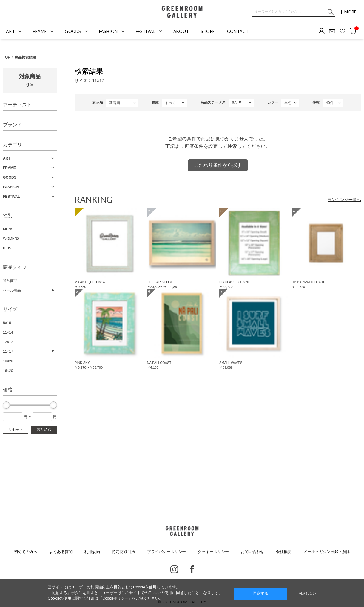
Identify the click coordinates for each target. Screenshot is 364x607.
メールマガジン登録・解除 (327, 552)
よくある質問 (61, 552)
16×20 (8, 371)
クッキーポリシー (213, 552)
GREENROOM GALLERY (182, 12)
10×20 (8, 361)
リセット (16, 430)
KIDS (7, 248)
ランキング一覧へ (344, 200)
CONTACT (238, 31)
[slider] (6, 405)
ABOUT (181, 31)
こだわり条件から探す (218, 165)
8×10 (7, 323)
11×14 (8, 332)
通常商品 (10, 281)
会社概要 (284, 552)
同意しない (307, 594)
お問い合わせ (252, 552)
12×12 (8, 342)
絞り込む (44, 430)
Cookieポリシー (115, 598)
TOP (7, 57)
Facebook (192, 569)
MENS (8, 229)
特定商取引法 (124, 552)
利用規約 (92, 552)
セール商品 (12, 290)
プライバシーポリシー (166, 552)
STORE (208, 31)
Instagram (174, 569)
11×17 (8, 352)
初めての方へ (26, 552)
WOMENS (11, 239)
